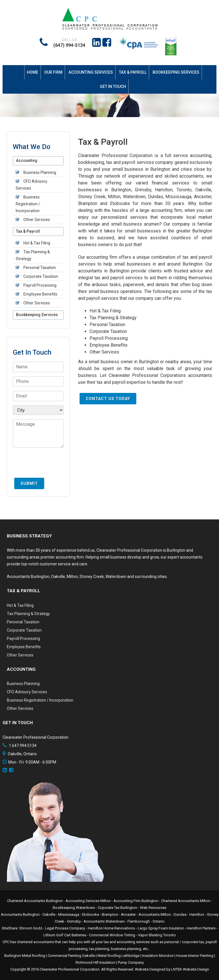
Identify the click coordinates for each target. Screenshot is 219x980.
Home (33, 72)
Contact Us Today (108, 399)
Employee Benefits (109, 345)
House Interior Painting (195, 956)
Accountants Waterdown (104, 921)
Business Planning (40, 172)
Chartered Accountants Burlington (35, 901)
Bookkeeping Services (176, 72)
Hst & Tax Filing (105, 311)
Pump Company (131, 962)
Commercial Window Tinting (112, 935)
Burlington (40, 577)
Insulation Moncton (158, 956)
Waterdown (116, 577)
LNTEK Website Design (190, 969)
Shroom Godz (31, 928)
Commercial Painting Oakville (71, 956)
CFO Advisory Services (27, 692)
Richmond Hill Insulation (95, 962)
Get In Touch (113, 87)
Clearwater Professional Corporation (70, 969)
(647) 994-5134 (69, 45)
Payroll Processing (109, 338)
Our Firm (53, 72)
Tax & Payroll (133, 72)
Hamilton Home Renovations (111, 928)
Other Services (104, 352)
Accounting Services (91, 72)
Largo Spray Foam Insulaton (161, 928)
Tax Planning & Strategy (113, 318)
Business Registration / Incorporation (28, 204)
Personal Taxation (107, 325)
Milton (72, 577)
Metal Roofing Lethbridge (118, 956)
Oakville (58, 577)
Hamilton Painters (201, 928)
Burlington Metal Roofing (25, 956)
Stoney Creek (92, 577)
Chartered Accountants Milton (186, 901)
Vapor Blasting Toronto (157, 935)
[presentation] (56, 465)
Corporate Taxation (108, 331)
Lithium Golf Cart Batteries (65, 935)
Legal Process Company (65, 928)
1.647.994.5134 (23, 746)
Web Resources (153, 908)
